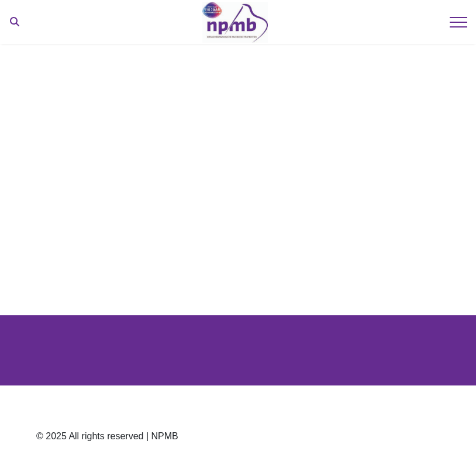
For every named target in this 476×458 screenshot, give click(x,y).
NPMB (164, 436)
